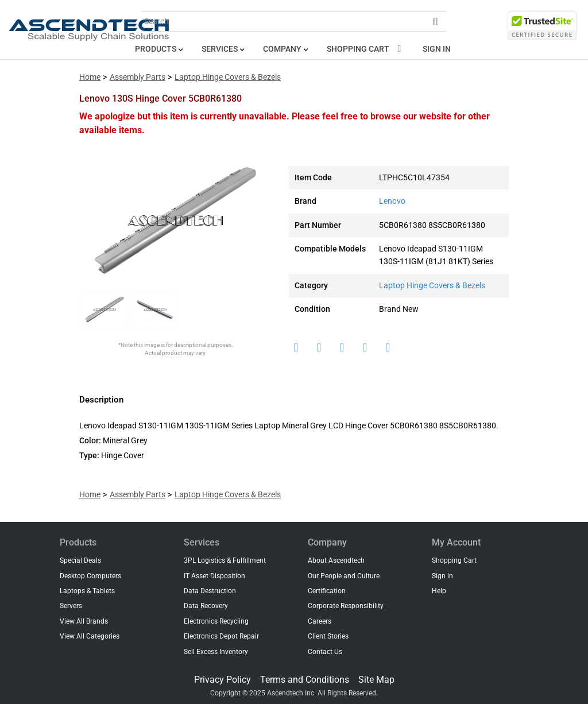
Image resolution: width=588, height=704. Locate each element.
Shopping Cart (366, 49)
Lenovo (392, 201)
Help (439, 591)
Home (90, 77)
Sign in (437, 49)
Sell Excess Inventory (216, 652)
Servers (71, 606)
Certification (327, 591)
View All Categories (90, 636)
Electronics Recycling (216, 621)
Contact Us (325, 652)
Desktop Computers (90, 576)
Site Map (376, 680)
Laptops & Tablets (87, 591)
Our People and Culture (344, 576)
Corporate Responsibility (346, 606)
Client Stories (328, 636)
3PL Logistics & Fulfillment (225, 560)
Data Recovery (206, 606)
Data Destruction (210, 591)
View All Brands (84, 621)
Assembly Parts (138, 77)
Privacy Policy (223, 680)
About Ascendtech (336, 560)
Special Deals (80, 560)
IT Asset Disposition (214, 576)
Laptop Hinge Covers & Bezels (228, 77)
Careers (320, 621)
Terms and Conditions (305, 680)
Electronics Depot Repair (221, 636)
